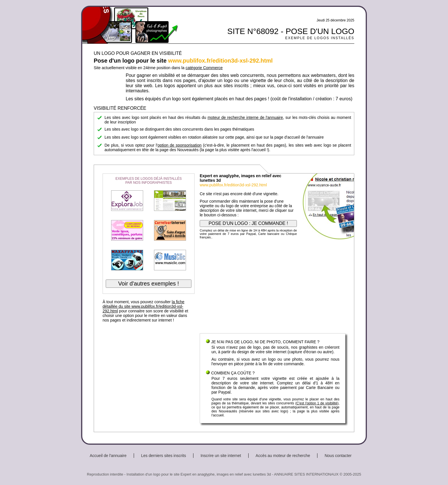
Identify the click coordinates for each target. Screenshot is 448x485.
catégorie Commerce (204, 68)
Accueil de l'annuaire (108, 456)
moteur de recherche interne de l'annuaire (245, 117)
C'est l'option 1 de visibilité (317, 403)
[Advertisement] (273, 288)
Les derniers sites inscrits (164, 456)
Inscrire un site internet (221, 456)
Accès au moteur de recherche (283, 456)
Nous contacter (338, 456)
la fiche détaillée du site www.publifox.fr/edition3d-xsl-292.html (143, 306)
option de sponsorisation (179, 145)
